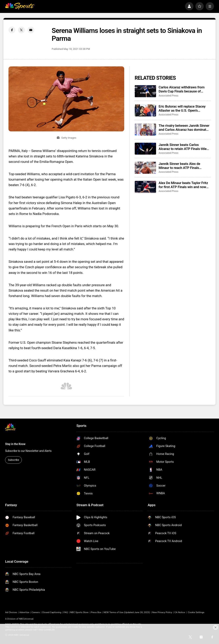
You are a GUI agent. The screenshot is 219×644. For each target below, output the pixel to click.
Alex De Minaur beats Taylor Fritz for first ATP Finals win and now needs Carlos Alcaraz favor (183, 185)
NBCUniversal (26, 619)
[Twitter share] (21, 30)
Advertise (24, 612)
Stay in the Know (15, 444)
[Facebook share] (12, 30)
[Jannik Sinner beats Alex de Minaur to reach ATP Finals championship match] (145, 168)
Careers (36, 612)
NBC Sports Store (79, 612)
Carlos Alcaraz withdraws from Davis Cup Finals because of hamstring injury (181, 89)
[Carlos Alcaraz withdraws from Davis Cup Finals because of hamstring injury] (145, 91)
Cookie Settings (196, 612)
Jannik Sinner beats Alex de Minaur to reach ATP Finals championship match (179, 166)
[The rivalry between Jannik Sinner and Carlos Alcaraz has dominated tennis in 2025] (145, 130)
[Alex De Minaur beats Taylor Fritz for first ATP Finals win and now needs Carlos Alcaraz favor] (145, 187)
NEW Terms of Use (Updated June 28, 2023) (127, 612)
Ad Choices (11, 612)
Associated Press (168, 96)
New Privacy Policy (162, 612)
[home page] (20, 6)
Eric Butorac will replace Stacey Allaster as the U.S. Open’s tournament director (182, 108)
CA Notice (180, 612)
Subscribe (13, 460)
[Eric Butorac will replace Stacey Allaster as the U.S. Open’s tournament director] (145, 110)
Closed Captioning (52, 612)
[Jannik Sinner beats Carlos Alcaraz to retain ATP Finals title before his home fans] (145, 149)
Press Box (96, 612)
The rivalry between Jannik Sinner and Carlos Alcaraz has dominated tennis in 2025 (184, 128)
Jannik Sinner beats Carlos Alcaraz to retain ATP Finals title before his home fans (182, 147)
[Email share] (31, 30)
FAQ (66, 612)
